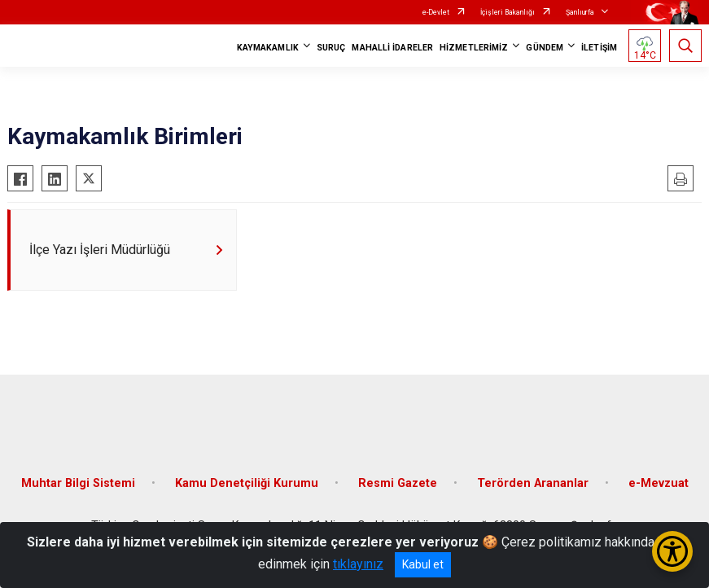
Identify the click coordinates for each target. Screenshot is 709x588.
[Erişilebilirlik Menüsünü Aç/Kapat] (672, 551)
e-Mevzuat (659, 483)
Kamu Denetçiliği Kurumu (247, 483)
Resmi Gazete (398, 483)
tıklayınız (358, 564)
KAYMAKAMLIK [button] (268, 48)
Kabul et (423, 564)
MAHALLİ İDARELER (392, 48)
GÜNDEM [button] (545, 48)
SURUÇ (331, 48)
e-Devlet (436, 12)
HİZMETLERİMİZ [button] (474, 48)
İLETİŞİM (599, 48)
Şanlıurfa (580, 12)
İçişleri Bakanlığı (508, 12)
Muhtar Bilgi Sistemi (78, 483)
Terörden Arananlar (533, 483)
